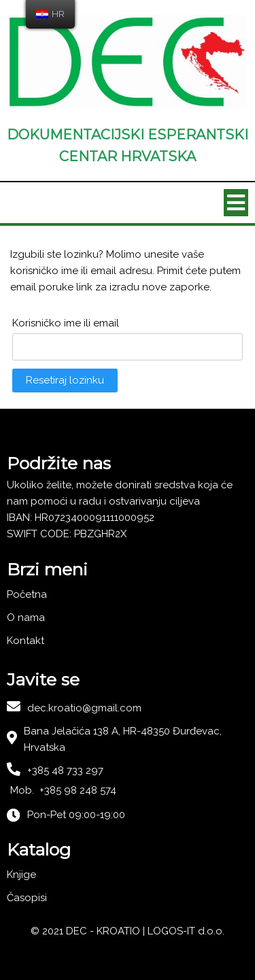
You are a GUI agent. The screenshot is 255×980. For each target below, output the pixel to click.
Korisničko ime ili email (66, 323)
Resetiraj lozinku (65, 380)
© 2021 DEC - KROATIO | (89, 931)
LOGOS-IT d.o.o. (186, 931)
